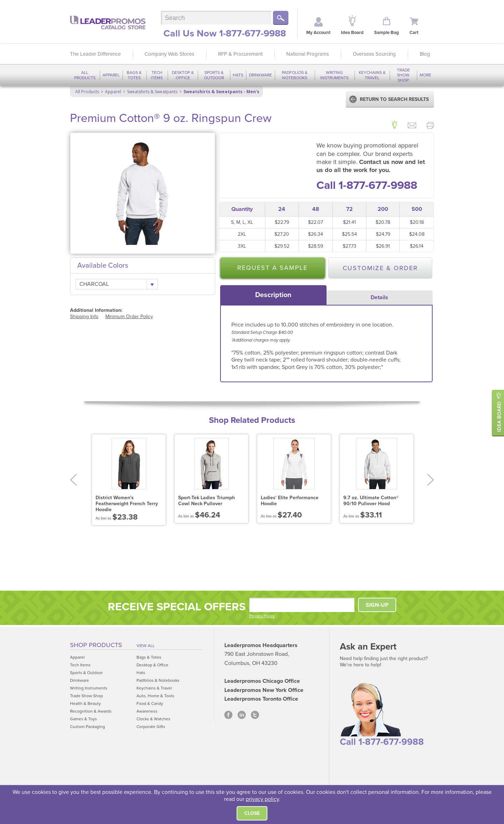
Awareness (147, 711)
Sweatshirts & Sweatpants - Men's (221, 92)
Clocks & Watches (153, 719)
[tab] (273, 295)
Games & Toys (83, 719)
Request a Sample (272, 268)
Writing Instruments (334, 75)
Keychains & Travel (372, 75)
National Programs (308, 54)
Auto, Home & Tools (155, 696)
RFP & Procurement (240, 54)
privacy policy (262, 799)
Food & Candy (150, 703)
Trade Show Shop (403, 75)
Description (273, 295)
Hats (238, 75)
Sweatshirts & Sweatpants (152, 92)
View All (146, 646)
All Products (85, 75)
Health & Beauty (85, 703)
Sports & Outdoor (214, 75)
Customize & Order (380, 268)
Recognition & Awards (91, 711)
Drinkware (260, 75)
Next (431, 480)
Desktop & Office (183, 75)
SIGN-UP (377, 605)
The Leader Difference (95, 54)
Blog (425, 54)
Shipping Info (84, 317)
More (425, 75)
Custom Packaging (87, 727)
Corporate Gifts (151, 727)
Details (379, 297)
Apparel (111, 75)
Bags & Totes (134, 75)
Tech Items (157, 75)
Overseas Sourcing (374, 54)
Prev (73, 480)
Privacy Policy (262, 616)
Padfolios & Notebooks (295, 75)
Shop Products (96, 645)
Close (252, 813)
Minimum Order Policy (129, 317)
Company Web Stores (169, 54)
